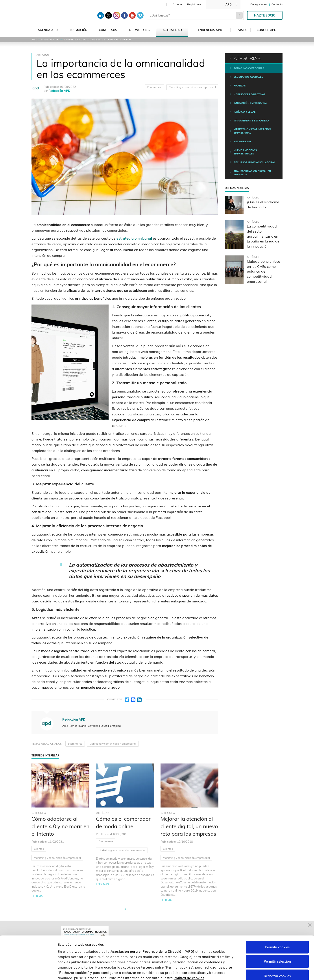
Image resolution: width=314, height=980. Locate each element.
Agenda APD (48, 30)
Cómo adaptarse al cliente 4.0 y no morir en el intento (60, 826)
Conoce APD (267, 30)
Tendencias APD (209, 30)
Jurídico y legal (245, 112)
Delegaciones (259, 4)
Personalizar (234, 971)
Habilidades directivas (249, 94)
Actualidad (172, 30)
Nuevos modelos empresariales (245, 152)
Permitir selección (277, 937)
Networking (139, 30)
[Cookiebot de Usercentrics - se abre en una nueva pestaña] (29, 971)
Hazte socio (265, 15)
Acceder (178, 4)
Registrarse (194, 4)
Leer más (38, 896)
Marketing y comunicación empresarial (192, 87)
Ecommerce (155, 87)
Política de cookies (189, 953)
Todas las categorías (249, 68)
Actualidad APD (51, 39)
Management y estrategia (251, 121)
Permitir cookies (277, 922)
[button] (125, 909)
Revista (241, 30)
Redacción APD (59, 91)
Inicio (35, 39)
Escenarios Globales (248, 77)
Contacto (277, 4)
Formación (79, 30)
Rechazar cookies (277, 951)
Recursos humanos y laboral (254, 162)
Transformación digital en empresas (252, 173)
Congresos (108, 30)
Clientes (39, 849)
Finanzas (240, 86)
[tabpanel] (60, 833)
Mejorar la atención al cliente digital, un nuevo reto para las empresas (189, 826)
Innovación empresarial (250, 103)
